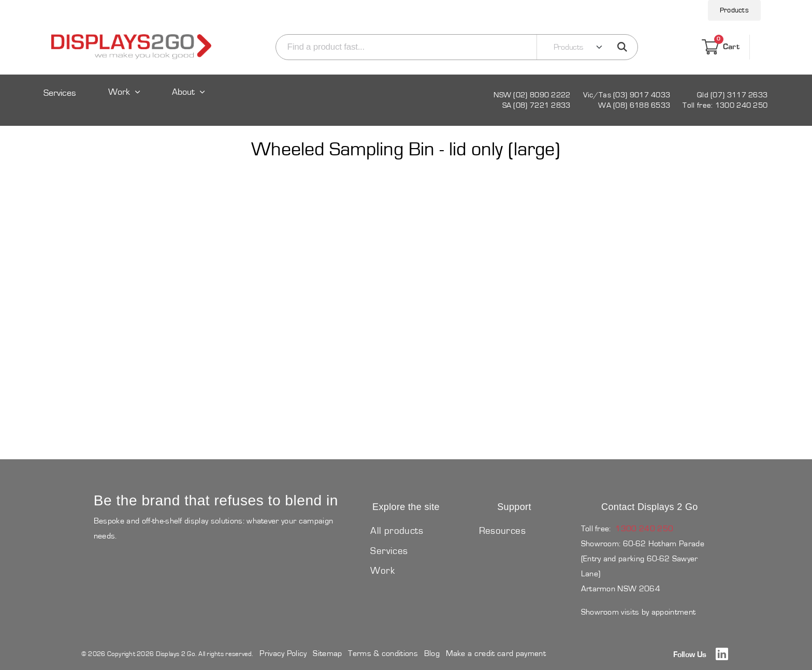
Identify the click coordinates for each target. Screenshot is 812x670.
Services (60, 93)
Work (119, 92)
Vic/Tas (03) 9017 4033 (627, 95)
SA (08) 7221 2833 (536, 105)
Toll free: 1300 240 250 (725, 105)
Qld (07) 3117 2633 (732, 95)
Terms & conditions (383, 653)
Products (734, 10)
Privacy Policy (283, 653)
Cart (721, 47)
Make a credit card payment (496, 653)
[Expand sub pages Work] (124, 102)
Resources (502, 531)
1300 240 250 (644, 529)
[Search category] (572, 47)
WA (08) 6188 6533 (634, 105)
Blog (432, 653)
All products (397, 531)
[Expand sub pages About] (190, 102)
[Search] (404, 47)
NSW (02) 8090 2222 (532, 95)
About (183, 92)
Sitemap (327, 653)
